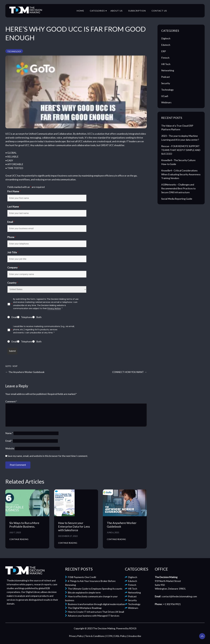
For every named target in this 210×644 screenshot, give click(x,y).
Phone (12, 237)
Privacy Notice (54, 308)
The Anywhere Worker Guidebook (26, 372)
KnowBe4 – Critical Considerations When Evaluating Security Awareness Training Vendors (181, 174)
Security (166, 83)
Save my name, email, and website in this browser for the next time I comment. (48, 456)
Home (80, 11)
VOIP (15, 366)
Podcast (166, 77)
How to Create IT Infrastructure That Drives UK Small (95, 612)
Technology (14, 51)
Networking (168, 70)
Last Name (14, 207)
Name (9, 433)
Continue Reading (19, 539)
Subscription (137, 11)
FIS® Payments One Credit (81, 577)
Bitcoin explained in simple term (83, 592)
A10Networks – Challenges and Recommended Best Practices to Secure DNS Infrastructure (178, 188)
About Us (117, 11)
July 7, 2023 (15, 532)
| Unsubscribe (134, 636)
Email (11, 222)
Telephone (27, 317)
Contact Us (159, 11)
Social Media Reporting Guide (177, 199)
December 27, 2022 (68, 536)
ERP (164, 51)
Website (10, 448)
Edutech (166, 45)
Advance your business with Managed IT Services (92, 616)
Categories (97, 11)
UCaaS (165, 96)
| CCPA (109, 636)
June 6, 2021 (113, 532)
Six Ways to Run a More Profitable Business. (24, 525)
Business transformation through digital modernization (95, 604)
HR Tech (166, 64)
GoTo (8, 366)
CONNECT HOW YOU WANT (128, 372)
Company (13, 267)
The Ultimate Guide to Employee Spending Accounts (94, 589)
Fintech (165, 58)
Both (39, 317)
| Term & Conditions (94, 636)
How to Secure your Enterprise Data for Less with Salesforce (74, 527)
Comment (11, 401)
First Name (14, 191)
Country (13, 283)
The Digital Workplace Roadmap (83, 608)
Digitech (166, 38)
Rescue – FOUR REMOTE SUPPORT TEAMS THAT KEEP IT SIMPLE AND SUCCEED (181, 150)
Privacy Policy (76, 636)
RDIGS (133, 628)
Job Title (13, 252)
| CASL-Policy (120, 636)
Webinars (166, 102)
